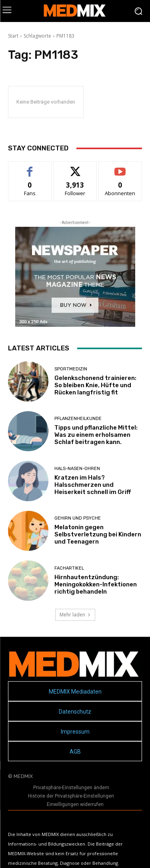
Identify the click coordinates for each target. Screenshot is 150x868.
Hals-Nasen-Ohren (77, 469)
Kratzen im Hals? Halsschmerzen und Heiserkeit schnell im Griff (93, 485)
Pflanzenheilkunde (78, 419)
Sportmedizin (71, 369)
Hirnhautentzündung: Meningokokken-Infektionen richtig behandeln (96, 584)
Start (13, 36)
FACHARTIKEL (69, 568)
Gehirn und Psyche (78, 518)
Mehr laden (75, 615)
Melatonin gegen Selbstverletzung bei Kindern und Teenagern (98, 534)
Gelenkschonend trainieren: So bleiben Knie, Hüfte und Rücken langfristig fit (95, 385)
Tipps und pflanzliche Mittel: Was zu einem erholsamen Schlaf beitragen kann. (96, 435)
